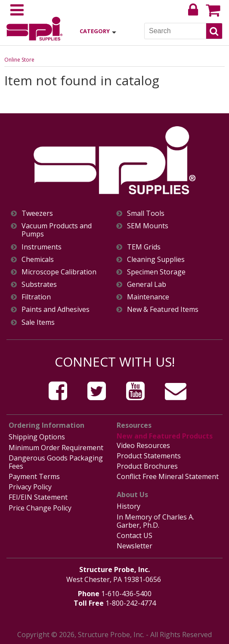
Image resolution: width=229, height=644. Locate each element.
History (128, 506)
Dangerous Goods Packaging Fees (56, 462)
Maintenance (148, 297)
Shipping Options (37, 437)
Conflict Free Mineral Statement (168, 476)
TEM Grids (144, 247)
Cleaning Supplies (156, 260)
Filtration (36, 297)
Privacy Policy (30, 487)
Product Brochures (147, 466)
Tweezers (37, 213)
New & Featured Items (163, 310)
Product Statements (149, 456)
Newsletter (135, 546)
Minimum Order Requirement (56, 448)
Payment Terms (34, 476)
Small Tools (146, 213)
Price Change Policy (40, 508)
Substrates (39, 285)
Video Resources (143, 445)
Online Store (19, 60)
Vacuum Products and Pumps (57, 230)
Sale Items (38, 322)
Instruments (42, 247)
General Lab (147, 285)
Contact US (135, 535)
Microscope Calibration (59, 272)
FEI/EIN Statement (38, 497)
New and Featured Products (165, 436)
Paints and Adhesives (56, 310)
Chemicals (38, 260)
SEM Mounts (148, 226)
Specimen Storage (156, 272)
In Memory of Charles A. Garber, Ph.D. (155, 521)
